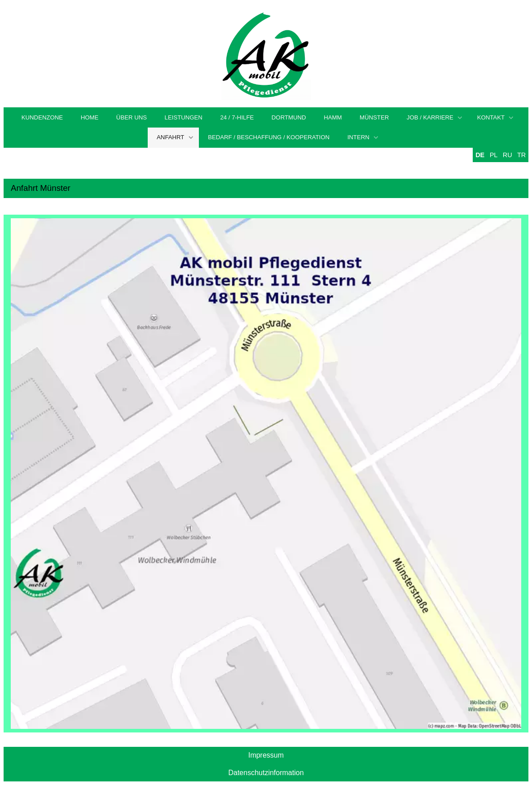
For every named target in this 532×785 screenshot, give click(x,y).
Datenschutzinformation (266, 773)
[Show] (460, 118)
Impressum (266, 755)
